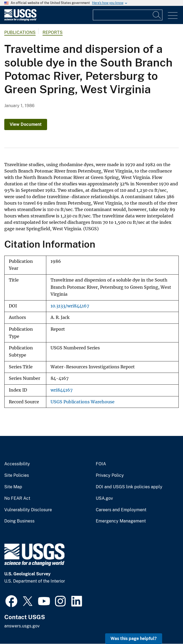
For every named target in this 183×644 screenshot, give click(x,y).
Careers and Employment (121, 510)
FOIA (101, 464)
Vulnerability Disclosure (28, 510)
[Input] (128, 15)
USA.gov (104, 498)
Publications (20, 32)
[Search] (157, 15)
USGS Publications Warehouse (83, 402)
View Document (26, 124)
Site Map (13, 487)
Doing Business (19, 521)
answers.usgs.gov (22, 626)
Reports (53, 32)
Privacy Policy (110, 475)
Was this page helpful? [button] (134, 639)
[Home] (20, 20)
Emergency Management (121, 521)
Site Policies (17, 475)
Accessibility (17, 464)
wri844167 (62, 390)
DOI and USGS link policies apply (129, 487)
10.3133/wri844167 (70, 306)
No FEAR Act (17, 498)
